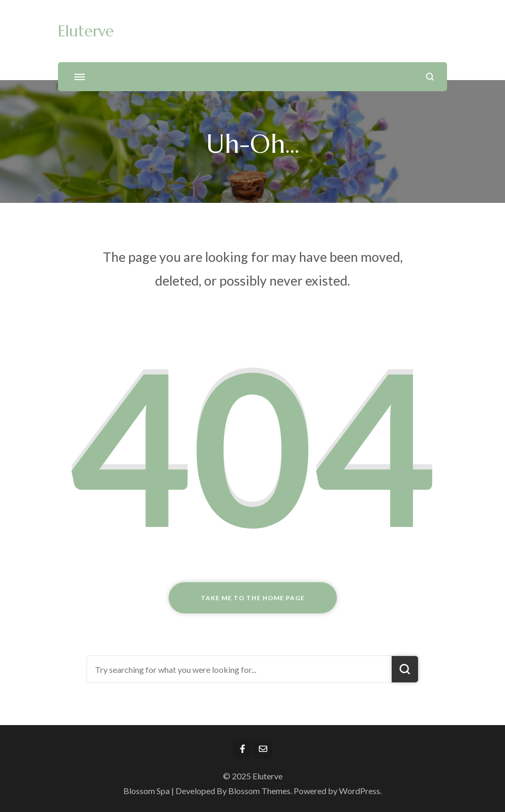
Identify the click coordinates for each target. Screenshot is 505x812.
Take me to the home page (253, 598)
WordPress (360, 791)
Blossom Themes (259, 791)
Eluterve (86, 31)
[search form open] (430, 77)
